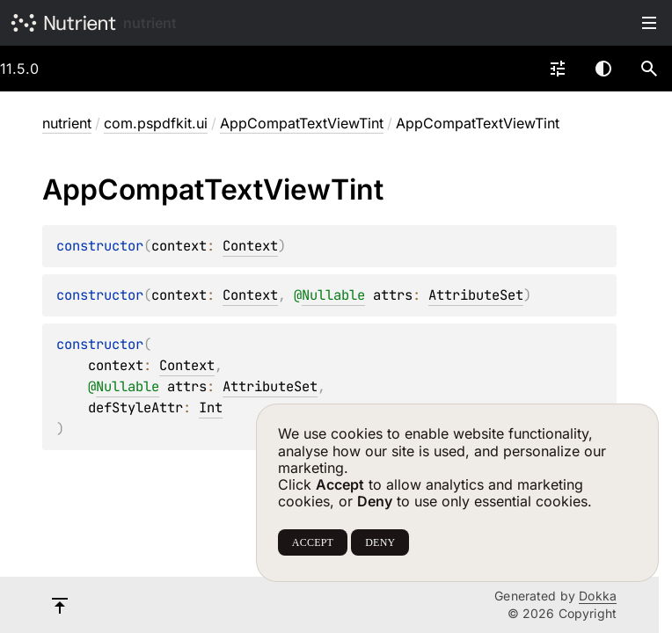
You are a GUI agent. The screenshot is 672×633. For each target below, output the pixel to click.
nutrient (150, 23)
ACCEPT (313, 542)
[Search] (649, 69)
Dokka (598, 596)
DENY (380, 542)
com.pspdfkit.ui (156, 123)
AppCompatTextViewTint (302, 123)
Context (250, 246)
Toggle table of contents (649, 23)
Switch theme (603, 69)
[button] (649, 69)
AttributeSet (476, 295)
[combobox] (558, 69)
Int (211, 407)
